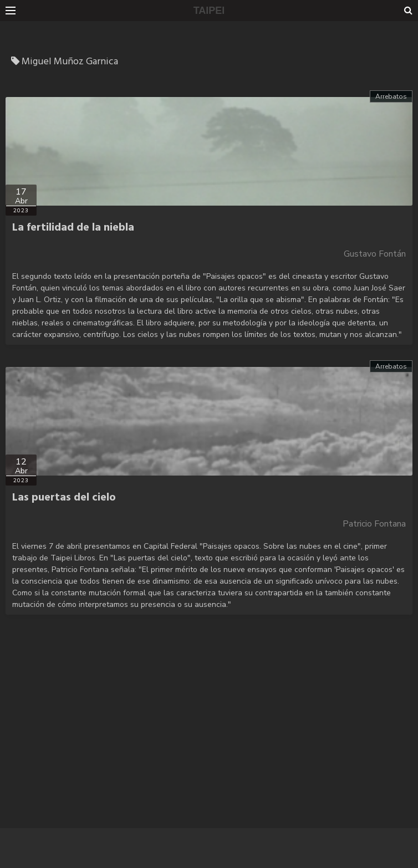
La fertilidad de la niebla (73, 228)
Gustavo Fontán (375, 254)
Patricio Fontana (374, 524)
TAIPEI (209, 11)
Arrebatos (391, 96)
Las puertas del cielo (64, 498)
